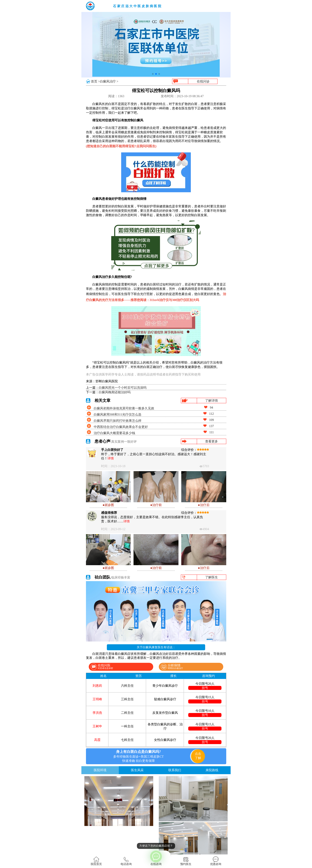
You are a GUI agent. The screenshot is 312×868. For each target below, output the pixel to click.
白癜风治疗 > (109, 81)
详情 (111, 458)
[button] (153, 74)
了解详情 (212, 401)
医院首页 (96, 861)
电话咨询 (126, 861)
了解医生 (212, 577)
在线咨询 (156, 858)
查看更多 (212, 441)
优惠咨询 (216, 861)
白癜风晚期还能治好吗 (115, 392)
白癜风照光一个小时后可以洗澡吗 (123, 388)
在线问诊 (203, 81)
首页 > (95, 81)
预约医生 (186, 861)
